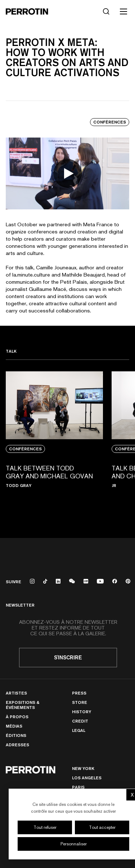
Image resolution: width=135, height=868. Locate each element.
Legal (79, 730)
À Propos (17, 717)
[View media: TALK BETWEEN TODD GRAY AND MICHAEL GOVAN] (54, 443)
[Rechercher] (106, 11)
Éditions (16, 735)
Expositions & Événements (22, 705)
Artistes (16, 693)
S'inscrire (68, 657)
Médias (14, 726)
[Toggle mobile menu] (123, 11)
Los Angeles (87, 778)
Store (80, 702)
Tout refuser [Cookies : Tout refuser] (45, 827)
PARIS (78, 787)
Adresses (17, 745)
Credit (80, 721)
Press (79, 693)
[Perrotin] (27, 11)
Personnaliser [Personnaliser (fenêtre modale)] (74, 844)
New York (83, 768)
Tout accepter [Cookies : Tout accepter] (102, 827)
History (82, 712)
